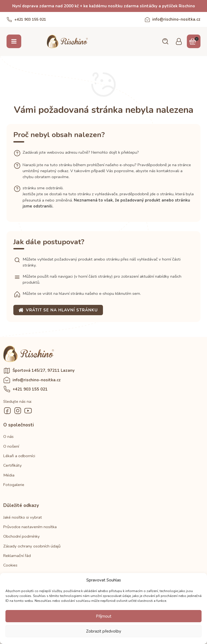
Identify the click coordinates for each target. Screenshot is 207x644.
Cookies (10, 565)
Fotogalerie (14, 485)
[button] (165, 41)
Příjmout (104, 616)
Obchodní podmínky (22, 536)
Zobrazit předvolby (104, 631)
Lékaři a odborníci (19, 456)
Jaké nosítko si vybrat (23, 517)
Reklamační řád (17, 556)
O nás (8, 436)
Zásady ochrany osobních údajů (32, 546)
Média (9, 475)
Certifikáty (13, 465)
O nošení (11, 446)
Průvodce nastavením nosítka (30, 527)
